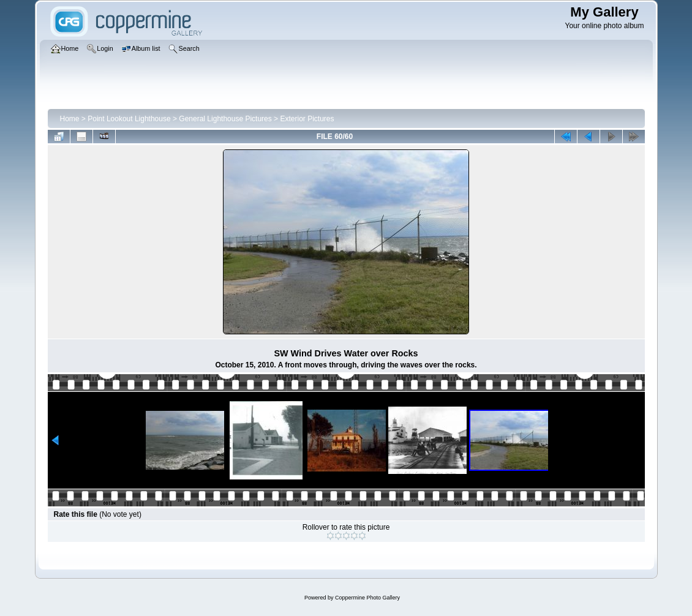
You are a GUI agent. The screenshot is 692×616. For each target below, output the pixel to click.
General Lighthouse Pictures (225, 119)
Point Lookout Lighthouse (129, 119)
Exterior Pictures (307, 119)
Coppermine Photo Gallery (367, 598)
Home (70, 119)
